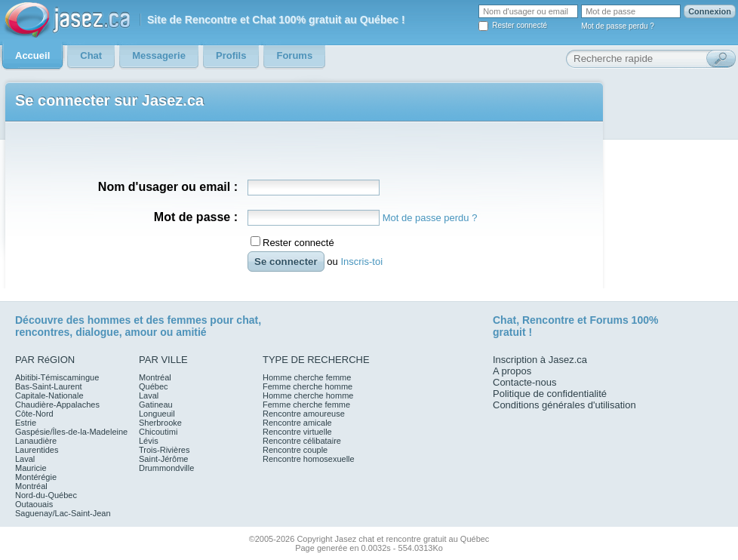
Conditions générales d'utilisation (564, 405)
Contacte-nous (525, 382)
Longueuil (157, 414)
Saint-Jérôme (163, 459)
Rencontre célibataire (302, 441)
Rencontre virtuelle (297, 432)
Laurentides (37, 450)
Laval (25, 459)
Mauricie (31, 468)
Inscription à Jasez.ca (540, 360)
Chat (504, 320)
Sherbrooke (160, 423)
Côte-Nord (34, 414)
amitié (191, 332)
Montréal (31, 486)
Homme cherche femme (307, 377)
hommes (109, 320)
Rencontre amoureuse (304, 414)
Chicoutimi (158, 432)
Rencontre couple (295, 450)
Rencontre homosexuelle (309, 459)
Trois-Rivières (164, 450)
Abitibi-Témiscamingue (57, 377)
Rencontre (548, 320)
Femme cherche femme (306, 405)
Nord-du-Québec (46, 495)
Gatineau (156, 405)
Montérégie (36, 477)
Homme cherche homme (308, 395)
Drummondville (166, 468)
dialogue (97, 332)
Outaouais (34, 504)
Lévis (149, 441)
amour (141, 332)
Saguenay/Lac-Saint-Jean (63, 513)
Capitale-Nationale (49, 395)
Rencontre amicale (297, 423)
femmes (188, 320)
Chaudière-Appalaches (57, 405)
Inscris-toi (361, 262)
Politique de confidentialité (550, 394)
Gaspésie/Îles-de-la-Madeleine (71, 432)
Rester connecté (520, 25)
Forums (609, 320)
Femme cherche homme (307, 386)
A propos (512, 371)
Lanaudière (36, 441)
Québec (154, 386)
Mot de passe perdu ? (618, 26)
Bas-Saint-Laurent (49, 386)
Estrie (26, 423)
